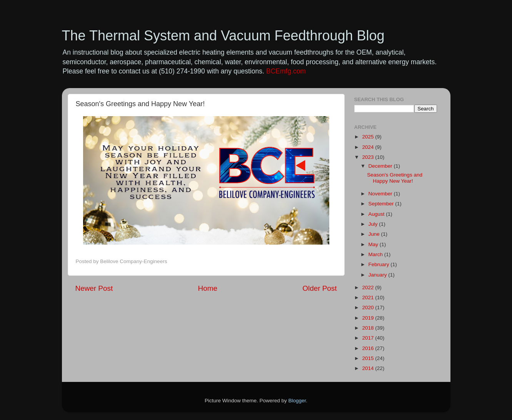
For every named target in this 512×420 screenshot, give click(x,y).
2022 (369, 287)
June (375, 234)
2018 (369, 328)
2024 (369, 147)
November (381, 194)
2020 (369, 307)
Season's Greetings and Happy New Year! (395, 178)
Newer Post (94, 288)
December (381, 166)
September (382, 204)
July (374, 224)
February (380, 264)
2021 (369, 297)
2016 (369, 348)
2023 (369, 157)
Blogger (297, 401)
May (374, 244)
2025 (369, 137)
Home (208, 288)
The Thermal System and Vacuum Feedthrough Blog (223, 36)
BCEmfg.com (286, 71)
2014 (369, 368)
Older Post (319, 288)
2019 (369, 318)
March (376, 254)
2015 (369, 358)
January (379, 275)
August (377, 214)
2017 (369, 338)
